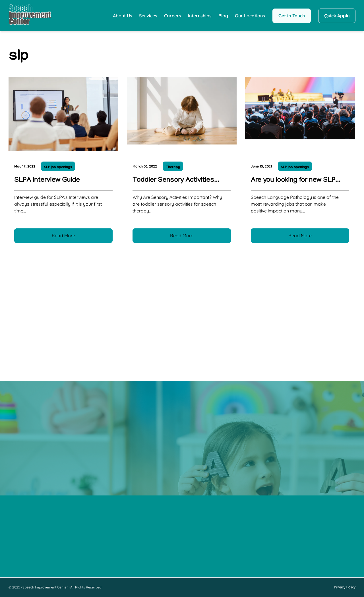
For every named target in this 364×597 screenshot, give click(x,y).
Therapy (173, 167)
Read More (63, 236)
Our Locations (250, 16)
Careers (173, 16)
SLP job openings (58, 167)
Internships (200, 16)
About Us (123, 16)
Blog (223, 16)
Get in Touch (292, 16)
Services (148, 16)
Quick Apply (337, 16)
